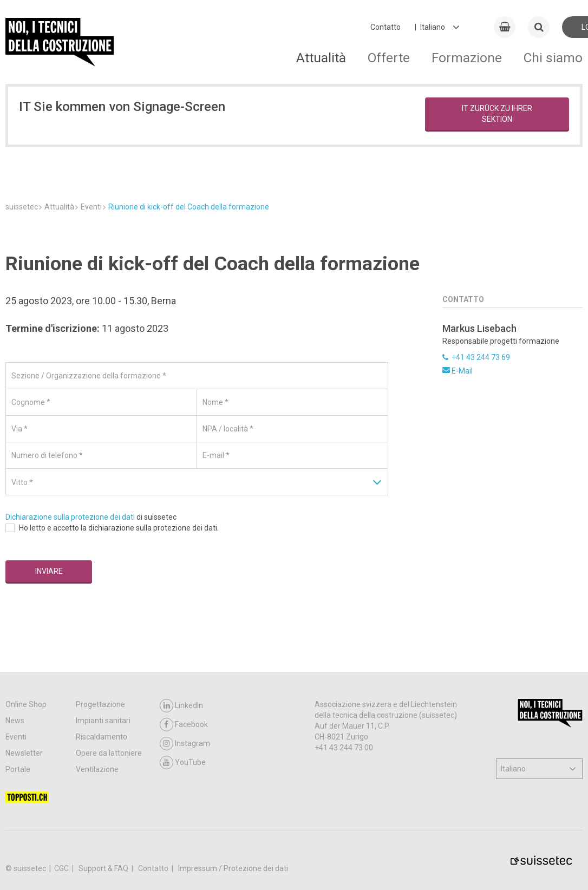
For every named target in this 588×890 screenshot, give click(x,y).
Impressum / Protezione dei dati (233, 868)
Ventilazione (97, 769)
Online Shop (26, 704)
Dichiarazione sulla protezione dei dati (70, 517)
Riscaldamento (102, 737)
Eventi (16, 737)
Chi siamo (553, 58)
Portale (18, 769)
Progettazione (100, 704)
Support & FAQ (104, 868)
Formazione (467, 58)
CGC (62, 868)
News (15, 721)
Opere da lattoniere (109, 753)
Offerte (389, 58)
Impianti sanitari (103, 721)
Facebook (184, 725)
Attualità (321, 58)
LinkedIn (181, 706)
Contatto (386, 27)
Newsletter (24, 753)
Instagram (185, 744)
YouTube (183, 763)
